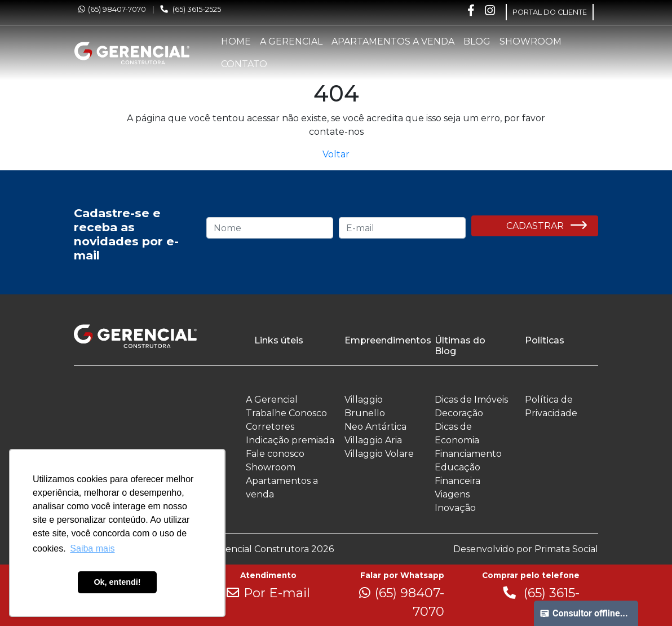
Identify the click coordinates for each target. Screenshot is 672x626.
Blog (477, 41)
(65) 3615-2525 (191, 9)
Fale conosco (275, 454)
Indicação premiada (290, 440)
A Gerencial (291, 41)
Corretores (270, 427)
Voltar (336, 154)
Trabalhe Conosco (286, 413)
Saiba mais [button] (92, 548)
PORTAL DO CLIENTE (550, 12)
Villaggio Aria (373, 440)
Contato (244, 64)
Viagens (452, 494)
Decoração (459, 413)
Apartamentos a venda (393, 41)
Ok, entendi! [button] (117, 582)
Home (236, 41)
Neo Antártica (375, 427)
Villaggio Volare (379, 454)
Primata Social (566, 549)
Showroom (530, 41)
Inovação (455, 508)
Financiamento (468, 454)
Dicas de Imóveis (471, 400)
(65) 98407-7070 (112, 9)
